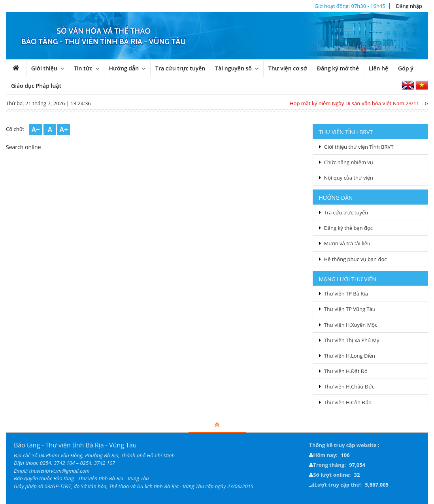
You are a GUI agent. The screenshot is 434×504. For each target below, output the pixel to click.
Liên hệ (378, 68)
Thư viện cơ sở (288, 68)
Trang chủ (20, 70)
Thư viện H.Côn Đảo (347, 402)
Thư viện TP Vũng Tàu (349, 309)
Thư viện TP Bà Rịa (346, 294)
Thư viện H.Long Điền (349, 356)
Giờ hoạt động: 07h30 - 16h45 (350, 6)
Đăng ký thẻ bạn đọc (348, 228)
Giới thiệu (44, 68)
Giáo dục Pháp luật (36, 86)
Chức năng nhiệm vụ (348, 162)
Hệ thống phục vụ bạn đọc (355, 259)
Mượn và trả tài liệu (347, 243)
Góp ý (406, 68)
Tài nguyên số (233, 68)
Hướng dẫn (124, 68)
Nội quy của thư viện (348, 178)
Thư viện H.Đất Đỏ (345, 371)
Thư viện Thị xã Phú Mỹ (351, 340)
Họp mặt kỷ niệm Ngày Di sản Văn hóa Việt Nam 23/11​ (357, 103)
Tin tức (83, 68)
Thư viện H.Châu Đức (349, 387)
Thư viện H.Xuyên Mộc (350, 325)
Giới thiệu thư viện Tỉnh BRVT (359, 147)
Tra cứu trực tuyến (180, 68)
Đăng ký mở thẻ (338, 68)
